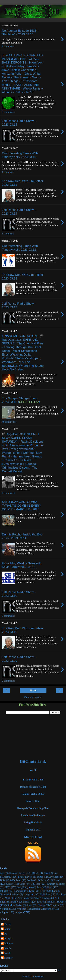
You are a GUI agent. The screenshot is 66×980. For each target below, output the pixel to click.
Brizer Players (25, 877)
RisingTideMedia (33, 822)
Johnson (4, 891)
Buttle (40, 877)
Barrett (47, 873)
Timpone (55, 905)
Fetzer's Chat (33, 801)
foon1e (8, 948)
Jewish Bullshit (45, 887)
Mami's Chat (33, 837)
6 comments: (8, 493)
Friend (57, 880)
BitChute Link (33, 761)
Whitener (21, 909)
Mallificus (45, 894)
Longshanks (30, 894)
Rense (62, 902)
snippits (4, 912)
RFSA (28, 902)
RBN (16, 902)
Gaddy (10, 884)
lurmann (36, 909)
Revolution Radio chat (33, 815)
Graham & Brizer (56, 884)
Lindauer (15, 894)
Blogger (39, 976)
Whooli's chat (33, 830)
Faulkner (17, 880)
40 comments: (9, 422)
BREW (34, 873)
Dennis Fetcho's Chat (33, 794)
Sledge (41, 905)
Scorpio (8, 938)
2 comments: (8, 681)
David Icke (54, 877)
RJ (38, 902)
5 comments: (8, 112)
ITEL (8, 887)
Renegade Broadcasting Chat (33, 808)
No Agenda (42, 898)
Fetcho (30, 880)
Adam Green (19, 873)
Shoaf (30, 905)
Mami (7, 929)
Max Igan (61, 894)
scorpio (49, 909)
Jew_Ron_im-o (25, 887)
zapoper (19, 912)
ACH (3, 873)
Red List (51, 902)
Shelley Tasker (15, 905)
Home (33, 690)
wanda (8, 953)
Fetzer (43, 880)
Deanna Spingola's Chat (33, 787)
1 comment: (8, 172)
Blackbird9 (6, 877)
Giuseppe (35, 884)
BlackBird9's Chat (33, 780)
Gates (22, 884)
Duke (3, 880)
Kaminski (19, 891)
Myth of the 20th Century (18, 898)
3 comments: (8, 616)
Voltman (4, 909)
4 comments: (8, 46)
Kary (32, 891)
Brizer (8, 924)
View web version (33, 697)
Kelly (43, 891)
